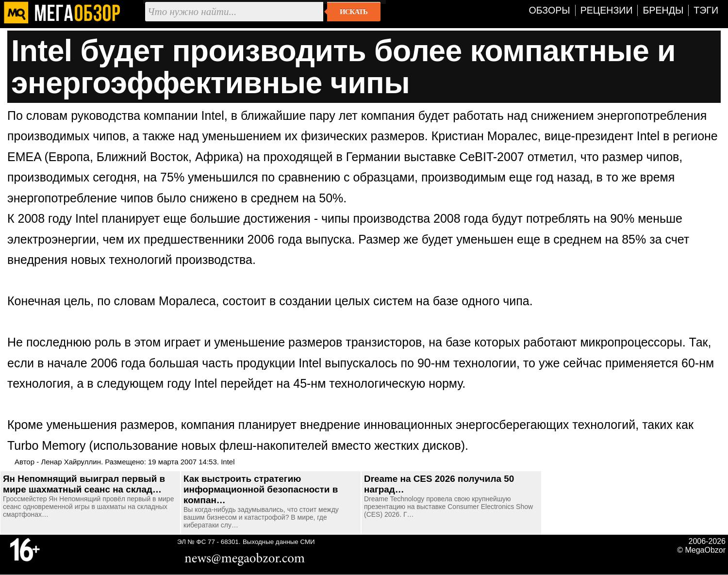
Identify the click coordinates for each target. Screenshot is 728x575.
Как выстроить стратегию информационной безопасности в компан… (261, 489)
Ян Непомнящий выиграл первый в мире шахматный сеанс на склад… (84, 484)
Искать (354, 12)
